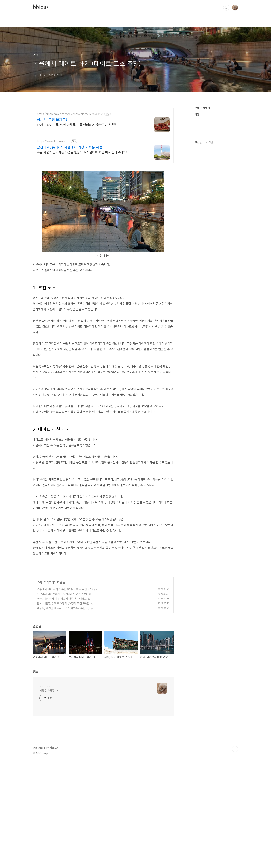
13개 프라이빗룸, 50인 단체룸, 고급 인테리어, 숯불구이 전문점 (77, 125)
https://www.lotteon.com (53, 141)
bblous (41, 7)
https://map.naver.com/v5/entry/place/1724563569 (70, 114)
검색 (226, 8)
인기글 (210, 256)
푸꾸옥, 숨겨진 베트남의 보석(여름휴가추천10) (63, 714)
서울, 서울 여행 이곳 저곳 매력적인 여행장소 (62, 705)
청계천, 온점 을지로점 (53, 119)
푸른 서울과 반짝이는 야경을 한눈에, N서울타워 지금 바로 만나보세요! (82, 152)
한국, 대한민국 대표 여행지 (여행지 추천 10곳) (63, 709)
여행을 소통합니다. (50, 797)
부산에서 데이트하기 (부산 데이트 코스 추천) (62, 700)
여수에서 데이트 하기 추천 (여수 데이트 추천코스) (65, 695)
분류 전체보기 (202, 108)
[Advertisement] (103, 194)
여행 (40, 688)
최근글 (198, 256)
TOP (235, 855)
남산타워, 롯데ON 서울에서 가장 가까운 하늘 (70, 147)
